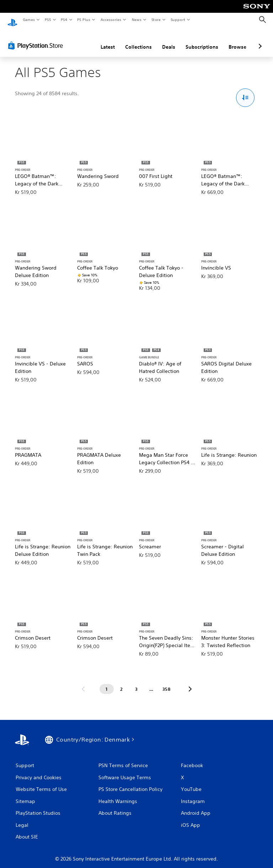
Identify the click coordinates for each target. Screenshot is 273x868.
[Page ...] (151, 682)
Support (178, 20)
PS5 (48, 20)
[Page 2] (122, 682)
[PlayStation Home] (12, 20)
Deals (169, 40)
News (137, 20)
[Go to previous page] (83, 682)
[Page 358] (166, 682)
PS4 (64, 20)
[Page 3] (136, 682)
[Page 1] (107, 682)
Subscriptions (202, 40)
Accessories (111, 20)
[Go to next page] (190, 682)
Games (28, 20)
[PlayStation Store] (37, 39)
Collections (138, 40)
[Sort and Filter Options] (245, 91)
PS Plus (84, 20)
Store (156, 20)
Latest (108, 40)
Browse (237, 40)
